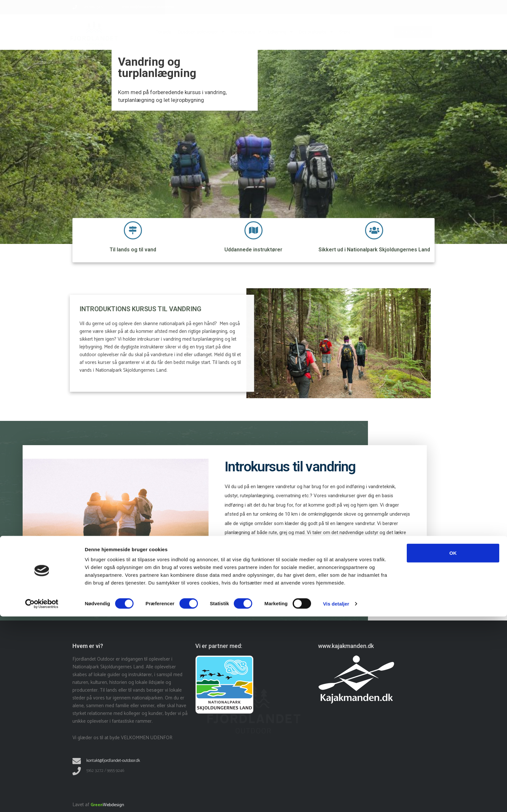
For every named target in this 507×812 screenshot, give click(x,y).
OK (453, 748)
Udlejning (280, 32)
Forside (163, 32)
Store (345, 32)
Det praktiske (316, 32)
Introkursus (246, 32)
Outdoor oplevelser (201, 32)
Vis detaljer (336, 799)
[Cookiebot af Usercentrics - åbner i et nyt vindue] (42, 799)
